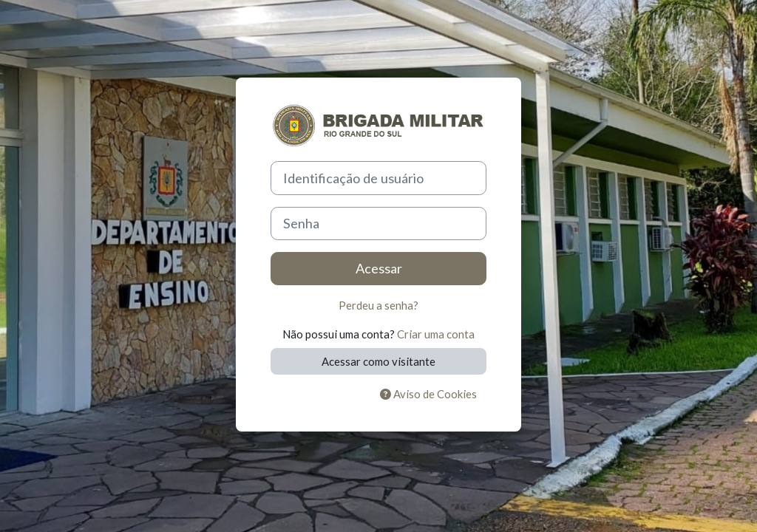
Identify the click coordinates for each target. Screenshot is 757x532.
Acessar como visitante (378, 361)
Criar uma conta (436, 334)
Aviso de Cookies (428, 394)
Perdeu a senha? (378, 305)
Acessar (379, 268)
